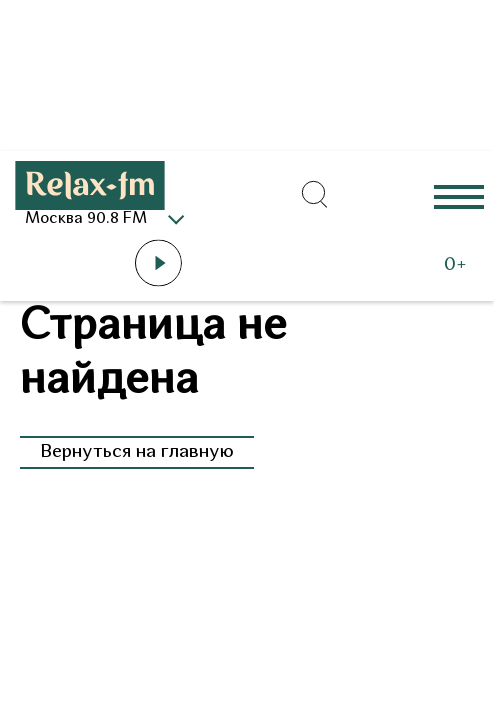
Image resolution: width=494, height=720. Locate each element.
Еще (459, 195)
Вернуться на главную (137, 452)
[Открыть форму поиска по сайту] (315, 195)
